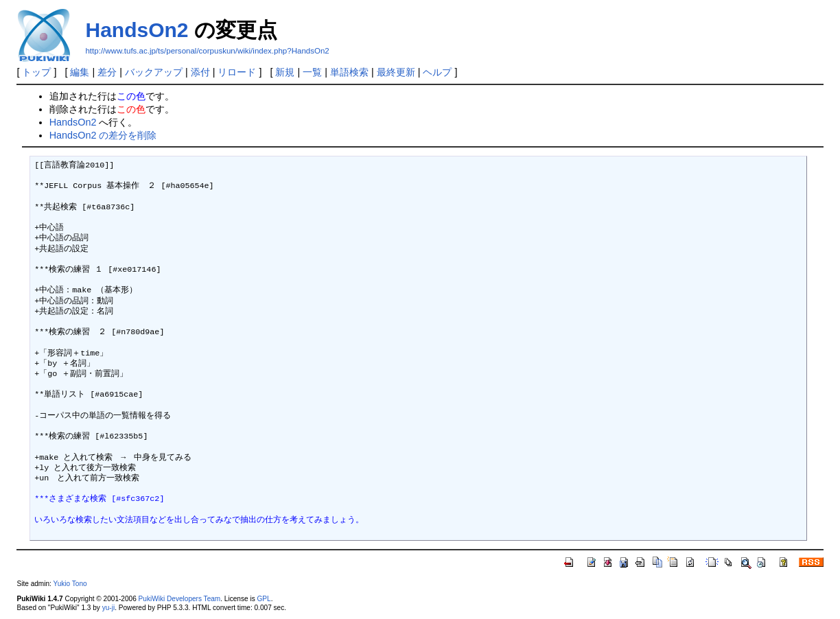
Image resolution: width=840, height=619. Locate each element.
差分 (107, 72)
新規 (285, 72)
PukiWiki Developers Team (180, 599)
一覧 (312, 72)
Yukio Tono (70, 584)
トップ (36, 72)
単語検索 (349, 72)
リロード (237, 72)
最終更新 (396, 72)
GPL (264, 599)
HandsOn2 (137, 30)
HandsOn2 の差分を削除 (103, 135)
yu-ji (108, 608)
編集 (80, 72)
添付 (200, 72)
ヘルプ (437, 72)
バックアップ (154, 72)
